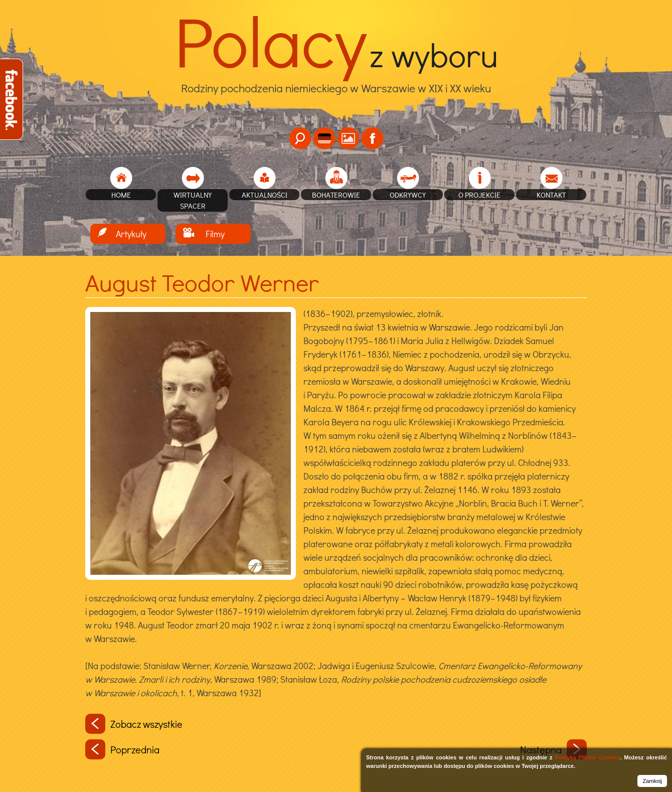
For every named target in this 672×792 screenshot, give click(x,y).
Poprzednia (122, 749)
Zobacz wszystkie (134, 724)
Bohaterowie (336, 195)
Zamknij (652, 781)
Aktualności (265, 195)
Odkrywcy (408, 195)
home (121, 195)
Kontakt (551, 195)
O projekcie (479, 195)
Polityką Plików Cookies (587, 757)
